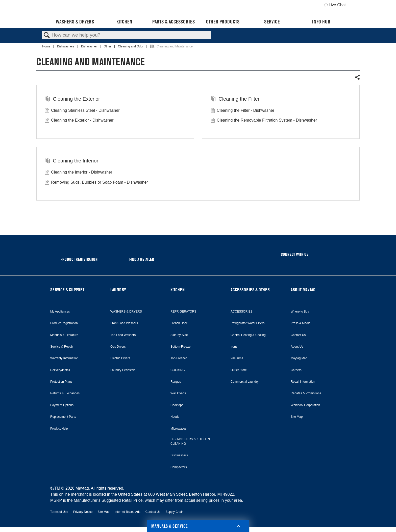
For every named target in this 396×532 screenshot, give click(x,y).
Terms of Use (59, 512)
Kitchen (124, 22)
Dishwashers (66, 46)
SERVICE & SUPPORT (67, 290)
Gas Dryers (118, 347)
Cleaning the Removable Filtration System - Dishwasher (264, 121)
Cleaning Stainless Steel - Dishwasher (82, 111)
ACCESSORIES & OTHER (250, 290)
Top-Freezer (179, 358)
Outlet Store (239, 370)
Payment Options (62, 405)
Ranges (176, 382)
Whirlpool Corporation (305, 405)
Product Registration (64, 323)
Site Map (297, 417)
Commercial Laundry (245, 382)
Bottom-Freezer (181, 347)
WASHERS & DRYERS (126, 312)
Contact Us (298, 335)
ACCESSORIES (242, 312)
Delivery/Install (60, 370)
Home (47, 46)
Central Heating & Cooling (248, 335)
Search (47, 35)
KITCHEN (178, 290)
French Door (179, 323)
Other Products (223, 22)
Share (357, 77)
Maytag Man (299, 358)
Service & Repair (62, 347)
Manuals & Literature (64, 335)
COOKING (178, 370)
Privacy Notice (83, 512)
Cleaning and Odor (131, 46)
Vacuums (237, 358)
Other (108, 46)
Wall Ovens (178, 393)
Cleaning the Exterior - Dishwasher (79, 121)
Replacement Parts (63, 417)
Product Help (59, 429)
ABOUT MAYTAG (303, 290)
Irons (234, 347)
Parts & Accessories (174, 22)
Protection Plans (61, 382)
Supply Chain (174, 512)
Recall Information (303, 382)
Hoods (175, 417)
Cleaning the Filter (235, 99)
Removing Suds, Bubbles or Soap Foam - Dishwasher (96, 183)
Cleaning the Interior (71, 161)
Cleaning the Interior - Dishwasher (78, 173)
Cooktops (177, 405)
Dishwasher (89, 46)
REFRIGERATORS (183, 312)
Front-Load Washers (124, 323)
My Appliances (60, 312)
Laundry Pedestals (123, 370)
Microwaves (178, 429)
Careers (296, 370)
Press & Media (301, 323)
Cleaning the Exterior (72, 99)
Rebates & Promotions (306, 393)
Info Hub (321, 22)
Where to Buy (300, 312)
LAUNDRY (118, 290)
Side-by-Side (179, 335)
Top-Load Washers (123, 335)
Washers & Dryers (75, 22)
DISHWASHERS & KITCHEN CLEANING (190, 441)
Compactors (179, 467)
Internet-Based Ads (128, 512)
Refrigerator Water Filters (247, 323)
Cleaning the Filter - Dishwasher (242, 111)
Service (272, 22)
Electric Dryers (120, 358)
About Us (297, 347)
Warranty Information (64, 358)
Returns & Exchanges (65, 393)
